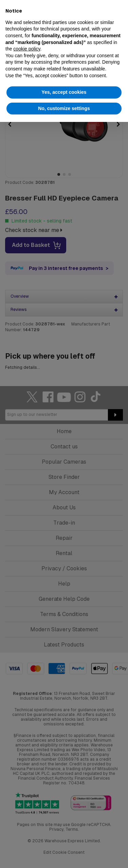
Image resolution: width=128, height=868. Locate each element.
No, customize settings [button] (64, 108)
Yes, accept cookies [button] (64, 92)
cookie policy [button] (27, 49)
